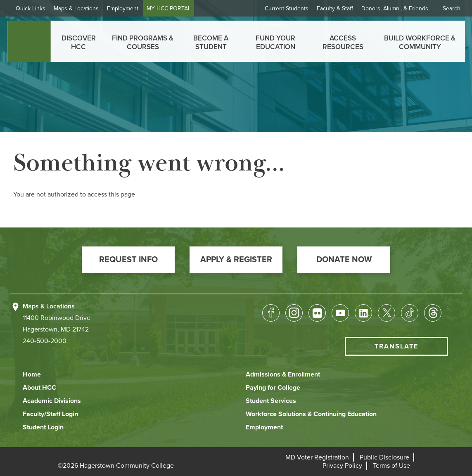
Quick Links (31, 8)
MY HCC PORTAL (169, 8)
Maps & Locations (76, 8)
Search (452, 8)
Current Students (287, 8)
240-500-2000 (45, 341)
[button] (128, 260)
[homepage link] (29, 41)
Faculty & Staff (335, 8)
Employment (123, 8)
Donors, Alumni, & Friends (395, 8)
